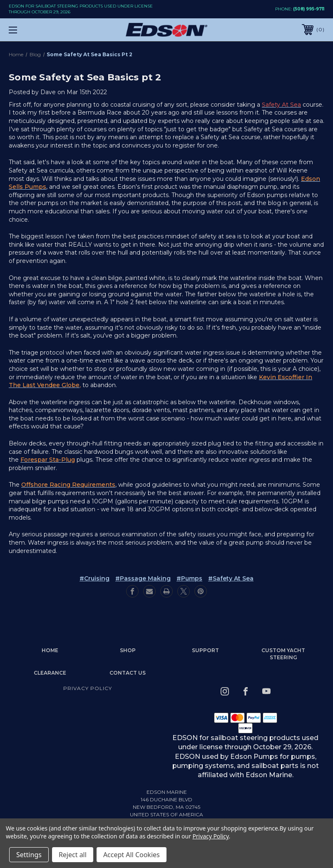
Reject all (73, 855)
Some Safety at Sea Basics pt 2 (85, 77)
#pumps (189, 578)
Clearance (50, 673)
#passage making (143, 578)
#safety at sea (231, 578)
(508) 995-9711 (309, 9)
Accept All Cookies (132, 855)
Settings (29, 855)
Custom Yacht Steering (283, 654)
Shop (128, 650)
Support (205, 650)
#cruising (94, 578)
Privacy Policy (88, 688)
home (50, 650)
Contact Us (128, 673)
